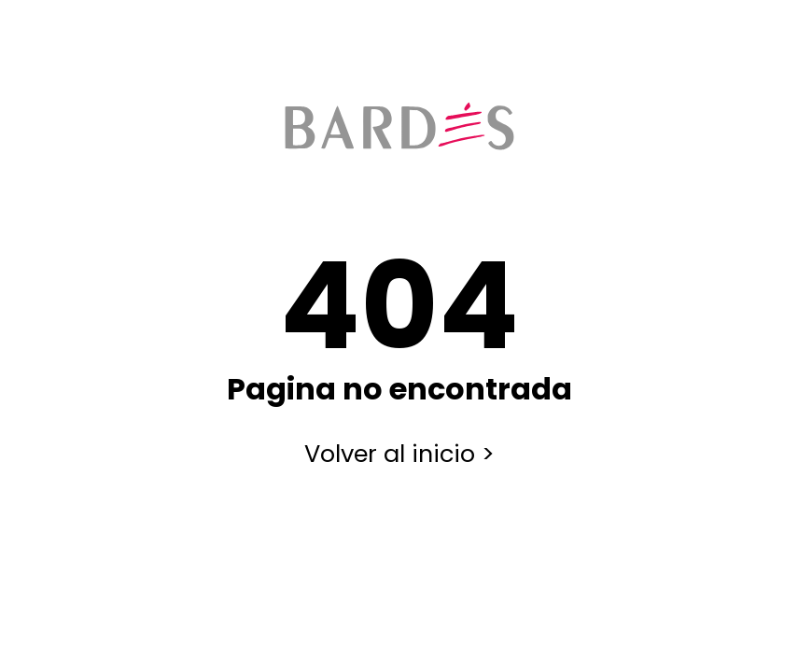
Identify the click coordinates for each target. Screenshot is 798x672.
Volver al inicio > (399, 454)
